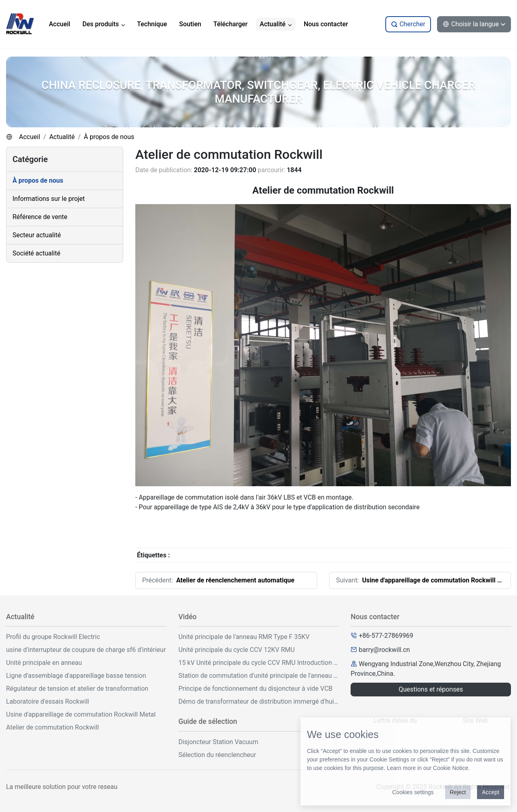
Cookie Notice (451, 768)
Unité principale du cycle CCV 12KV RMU (237, 650)
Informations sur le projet (49, 199)
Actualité (62, 137)
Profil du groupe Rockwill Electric (53, 637)
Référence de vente (40, 217)
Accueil (29, 137)
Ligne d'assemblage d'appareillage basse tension (76, 676)
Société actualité (36, 253)
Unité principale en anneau (44, 663)
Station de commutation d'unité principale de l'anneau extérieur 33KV (259, 676)
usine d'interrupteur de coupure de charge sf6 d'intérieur (86, 650)
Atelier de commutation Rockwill (53, 727)
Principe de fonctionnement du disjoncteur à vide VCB (256, 689)
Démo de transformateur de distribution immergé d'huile (259, 701)
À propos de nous (109, 137)
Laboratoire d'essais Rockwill (47, 701)
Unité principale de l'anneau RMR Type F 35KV (244, 637)
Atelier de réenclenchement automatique (235, 580)
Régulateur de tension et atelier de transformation (77, 689)
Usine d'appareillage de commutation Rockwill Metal (438, 580)
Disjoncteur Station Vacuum (219, 742)
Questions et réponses (431, 689)
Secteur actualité (37, 235)
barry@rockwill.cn (384, 650)
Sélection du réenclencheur (217, 755)
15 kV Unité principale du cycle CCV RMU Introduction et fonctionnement (259, 663)
